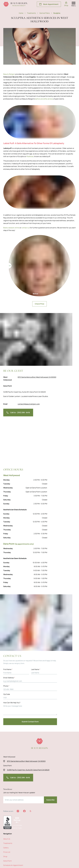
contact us (25, 228)
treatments (33, 13)
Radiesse (26, 156)
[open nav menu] (74, 4)
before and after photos (25, 99)
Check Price (39, 304)
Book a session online (11, 228)
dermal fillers (45, 13)
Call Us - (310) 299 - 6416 (18, 413)
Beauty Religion (9, 74)
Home (22, 13)
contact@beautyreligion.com (27, 404)
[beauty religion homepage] (15, 4)
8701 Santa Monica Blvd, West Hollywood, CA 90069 (35, 377)
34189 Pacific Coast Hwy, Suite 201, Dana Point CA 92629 (25, 392)
